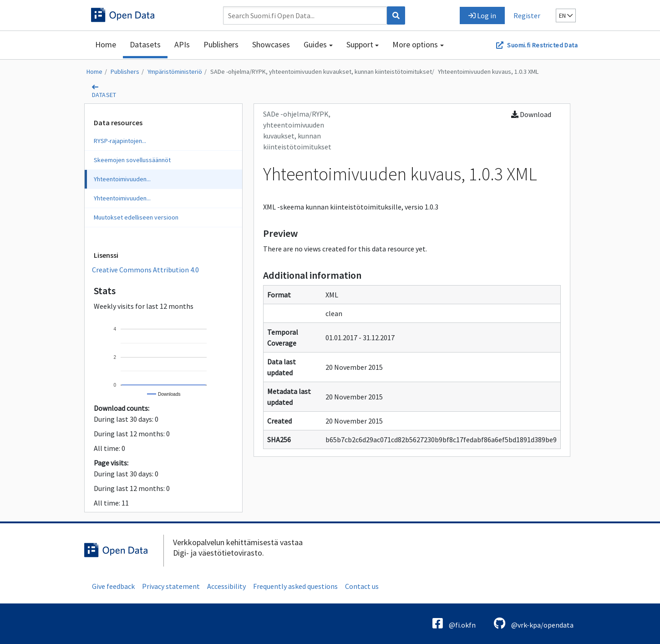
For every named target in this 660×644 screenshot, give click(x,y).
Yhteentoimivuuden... (122, 179)
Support (360, 44)
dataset (104, 95)
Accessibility (226, 586)
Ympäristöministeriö (175, 72)
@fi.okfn (454, 623)
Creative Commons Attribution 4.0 (145, 270)
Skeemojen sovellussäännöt (132, 160)
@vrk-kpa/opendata (534, 623)
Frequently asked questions (295, 586)
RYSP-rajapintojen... (120, 141)
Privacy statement (171, 586)
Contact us (362, 586)
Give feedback (113, 586)
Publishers (221, 44)
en (566, 15)
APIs (182, 44)
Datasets (145, 44)
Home (106, 44)
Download (531, 114)
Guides (315, 44)
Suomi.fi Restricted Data (542, 45)
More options (415, 44)
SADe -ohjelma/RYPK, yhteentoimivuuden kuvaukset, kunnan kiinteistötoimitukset (321, 72)
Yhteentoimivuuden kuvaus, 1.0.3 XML (488, 72)
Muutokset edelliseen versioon (136, 217)
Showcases (271, 44)
